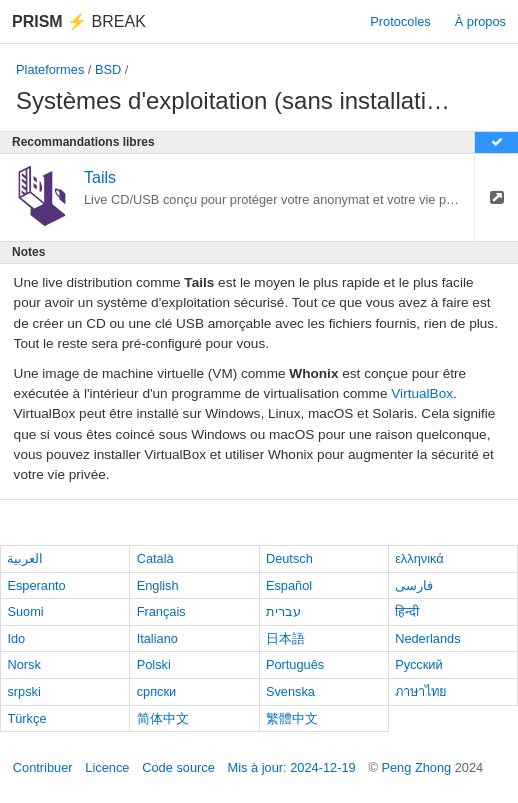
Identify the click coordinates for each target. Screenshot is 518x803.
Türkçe (26, 718)
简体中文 (163, 718)
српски (157, 691)
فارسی (414, 585)
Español (289, 585)
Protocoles (400, 21)
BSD (108, 69)
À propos (480, 21)
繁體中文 (292, 718)
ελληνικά (419, 558)
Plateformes (50, 69)
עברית (283, 611)
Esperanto (36, 585)
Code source (178, 767)
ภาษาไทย (421, 691)
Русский (418, 664)
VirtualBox (422, 393)
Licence (107, 767)
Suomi (25, 611)
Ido (16, 638)
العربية (25, 558)
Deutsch (289, 558)
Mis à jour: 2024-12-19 (292, 767)
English (158, 585)
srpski (23, 691)
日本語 (285, 638)
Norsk (23, 664)
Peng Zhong (417, 767)
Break (79, 21)
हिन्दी (407, 611)
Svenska (290, 691)
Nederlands (427, 638)
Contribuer (43, 767)
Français (161, 611)
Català (155, 558)
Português (295, 664)
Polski (154, 664)
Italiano (157, 638)
